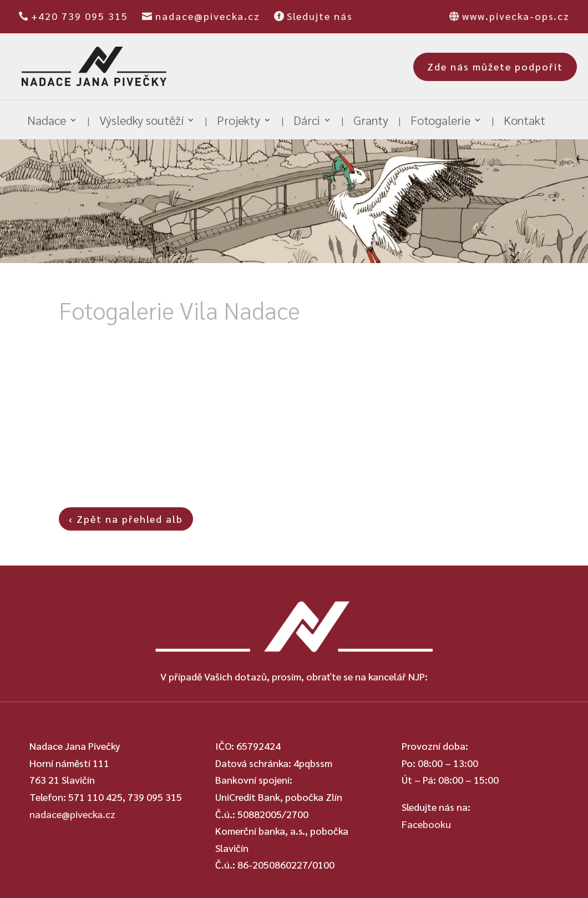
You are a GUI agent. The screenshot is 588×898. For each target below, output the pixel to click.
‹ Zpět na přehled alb (126, 519)
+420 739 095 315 (80, 16)
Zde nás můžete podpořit (495, 66)
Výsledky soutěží (141, 122)
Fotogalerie (440, 122)
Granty (371, 122)
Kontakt (524, 122)
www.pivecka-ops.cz (516, 16)
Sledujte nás (320, 16)
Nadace (47, 122)
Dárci (307, 122)
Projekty (239, 122)
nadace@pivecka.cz (208, 16)
